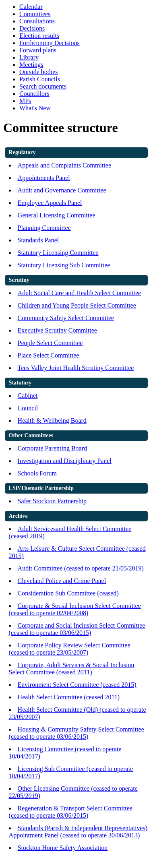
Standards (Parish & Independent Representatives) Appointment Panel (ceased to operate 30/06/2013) (78, 832)
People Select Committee (50, 343)
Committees (35, 14)
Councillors (34, 94)
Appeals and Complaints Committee (64, 165)
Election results (39, 36)
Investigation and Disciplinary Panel (65, 461)
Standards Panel (38, 240)
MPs (25, 101)
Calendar (31, 7)
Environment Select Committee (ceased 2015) (77, 685)
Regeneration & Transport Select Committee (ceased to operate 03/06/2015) (71, 812)
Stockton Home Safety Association (63, 848)
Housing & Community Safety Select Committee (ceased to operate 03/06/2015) (77, 733)
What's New (35, 108)
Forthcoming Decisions (50, 43)
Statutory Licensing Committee (58, 253)
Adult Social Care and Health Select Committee (80, 293)
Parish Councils (40, 79)
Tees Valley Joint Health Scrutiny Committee (76, 368)
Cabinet (28, 396)
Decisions (32, 28)
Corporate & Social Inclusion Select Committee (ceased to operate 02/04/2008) (75, 609)
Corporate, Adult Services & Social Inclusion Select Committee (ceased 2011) (72, 669)
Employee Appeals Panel (50, 203)
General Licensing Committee (57, 215)
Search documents (43, 86)
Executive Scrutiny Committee (57, 330)
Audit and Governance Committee (62, 190)
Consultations (37, 21)
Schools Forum (37, 473)
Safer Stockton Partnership (52, 501)
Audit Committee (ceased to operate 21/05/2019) (81, 568)
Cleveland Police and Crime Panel (62, 581)
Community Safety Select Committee (66, 318)
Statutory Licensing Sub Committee (64, 265)
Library (29, 57)
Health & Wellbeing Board (52, 421)
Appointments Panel (44, 178)
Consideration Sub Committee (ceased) (68, 593)
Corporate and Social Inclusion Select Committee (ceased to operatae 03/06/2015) (77, 629)
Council (28, 408)
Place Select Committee (49, 355)
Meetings (31, 65)
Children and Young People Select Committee (77, 305)
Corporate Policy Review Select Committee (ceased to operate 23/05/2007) (70, 649)
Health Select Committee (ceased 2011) (69, 697)
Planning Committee (44, 228)
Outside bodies (39, 72)
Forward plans (38, 50)
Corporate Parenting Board (52, 448)
